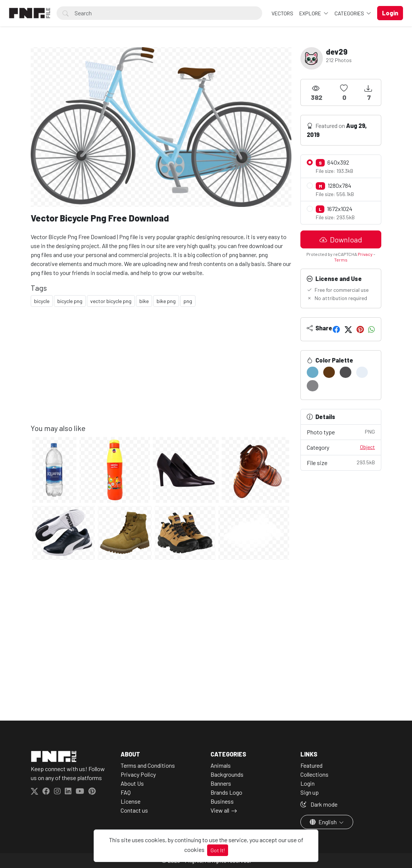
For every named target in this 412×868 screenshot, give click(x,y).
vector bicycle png (111, 301)
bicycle (42, 301)
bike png (166, 301)
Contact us (134, 810)
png (188, 301)
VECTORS (282, 13)
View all (220, 810)
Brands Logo (226, 792)
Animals (221, 765)
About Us (132, 783)
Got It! (218, 850)
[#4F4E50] (346, 372)
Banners (221, 783)
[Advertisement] (161, 371)
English (324, 822)
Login (308, 783)
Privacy (365, 254)
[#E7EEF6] (362, 372)
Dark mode (319, 804)
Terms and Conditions (148, 765)
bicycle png (70, 301)
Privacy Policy (138, 774)
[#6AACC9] (313, 372)
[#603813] (329, 372)
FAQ (126, 792)
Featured (311, 765)
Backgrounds (227, 774)
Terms (341, 260)
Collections (314, 774)
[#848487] (313, 386)
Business (222, 801)
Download (341, 239)
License (131, 801)
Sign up (310, 792)
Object (367, 447)
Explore (311, 13)
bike (144, 301)
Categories (350, 13)
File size (341, 462)
